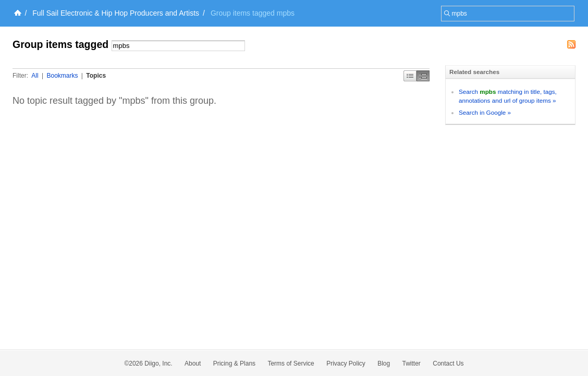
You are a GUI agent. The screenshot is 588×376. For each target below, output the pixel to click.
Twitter (412, 363)
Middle (423, 76)
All (35, 76)
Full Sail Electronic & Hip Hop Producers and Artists (116, 13)
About (193, 363)
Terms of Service (291, 363)
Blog (384, 363)
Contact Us (448, 363)
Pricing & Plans (234, 363)
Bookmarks (62, 76)
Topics (96, 76)
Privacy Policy (346, 363)
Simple (410, 76)
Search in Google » (485, 112)
